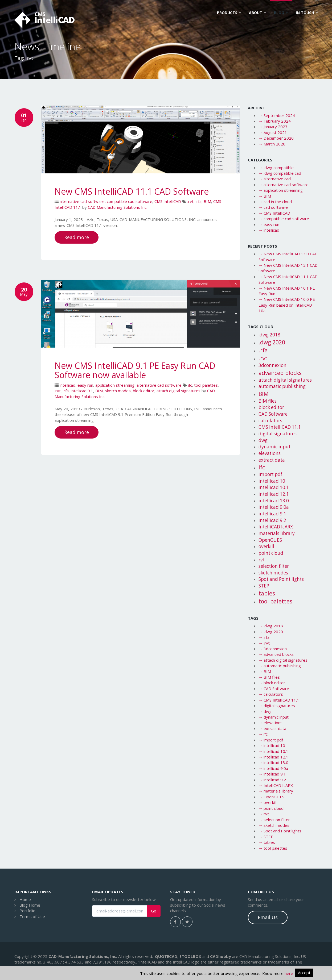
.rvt (190, 201)
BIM (207, 201)
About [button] (257, 13)
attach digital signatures (179, 391)
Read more (77, 237)
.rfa (199, 201)
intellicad (67, 385)
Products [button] (229, 13)
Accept (304, 973)
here (289, 973)
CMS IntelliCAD (168, 201)
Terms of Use (32, 916)
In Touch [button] (307, 13)
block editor (144, 391)
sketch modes (118, 391)
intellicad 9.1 (82, 391)
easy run (85, 385)
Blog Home (30, 905)
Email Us (268, 917)
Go (154, 911)
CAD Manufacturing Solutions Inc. (118, 207)
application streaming (115, 385)
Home (25, 899)
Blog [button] (281, 13)
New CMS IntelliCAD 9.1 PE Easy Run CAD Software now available (135, 370)
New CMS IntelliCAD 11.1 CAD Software (132, 191)
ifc (190, 385)
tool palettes (206, 385)
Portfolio (27, 911)
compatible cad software (130, 201)
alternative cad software (82, 201)
